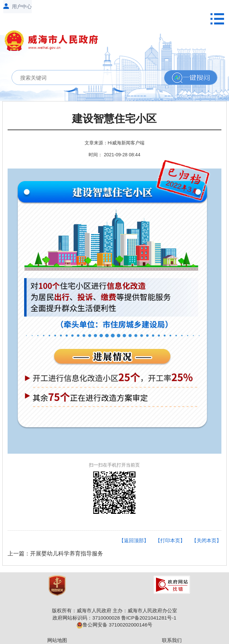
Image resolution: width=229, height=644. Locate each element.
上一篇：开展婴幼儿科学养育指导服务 (55, 554)
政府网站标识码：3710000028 (86, 618)
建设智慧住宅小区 (114, 119)
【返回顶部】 (134, 540)
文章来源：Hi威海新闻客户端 (114, 143)
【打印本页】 (170, 540)
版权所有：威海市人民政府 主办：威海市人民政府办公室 (114, 610)
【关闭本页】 (207, 540)
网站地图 (57, 640)
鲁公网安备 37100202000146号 (114, 625)
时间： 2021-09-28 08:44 (114, 155)
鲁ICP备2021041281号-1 (149, 618)
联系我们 (172, 640)
